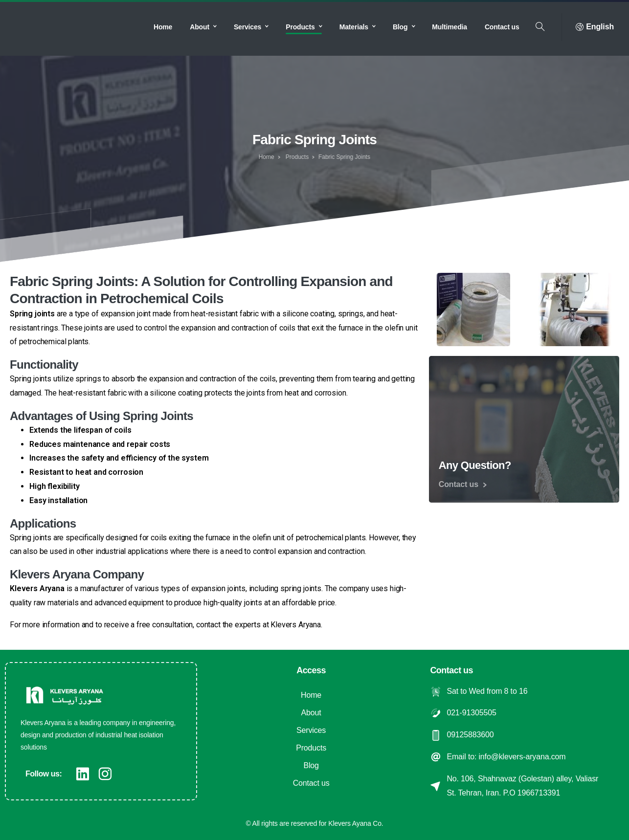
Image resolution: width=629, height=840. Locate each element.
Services (311, 730)
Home (264, 157)
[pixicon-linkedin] (83, 774)
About (311, 713)
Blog (311, 765)
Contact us (311, 783)
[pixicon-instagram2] (105, 774)
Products (289, 157)
